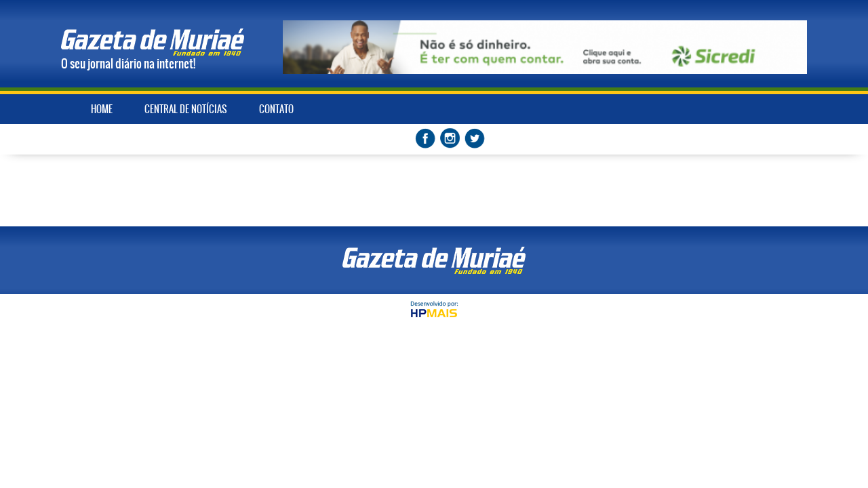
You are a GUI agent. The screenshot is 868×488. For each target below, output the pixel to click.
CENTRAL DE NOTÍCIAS (186, 109)
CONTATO (276, 109)
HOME (102, 109)
